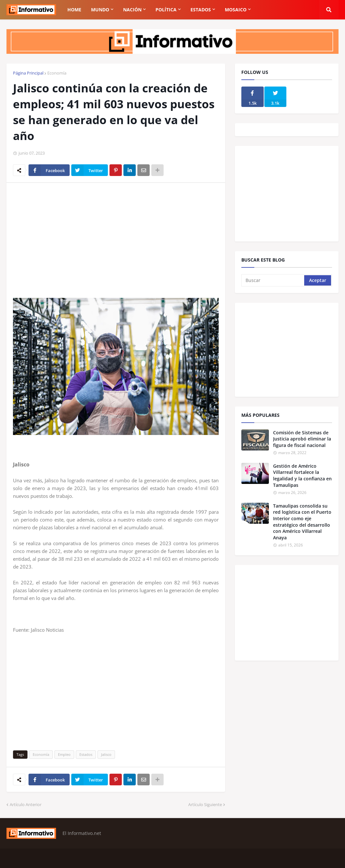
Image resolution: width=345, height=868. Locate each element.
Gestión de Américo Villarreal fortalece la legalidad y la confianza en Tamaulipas (302, 475)
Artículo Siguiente (205, 804)
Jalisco (106, 754)
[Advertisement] (116, 236)
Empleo (64, 754)
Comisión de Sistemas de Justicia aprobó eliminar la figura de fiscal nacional (302, 439)
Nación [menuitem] (132, 10)
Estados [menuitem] (201, 10)
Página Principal (28, 73)
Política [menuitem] (166, 10)
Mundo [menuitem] (100, 10)
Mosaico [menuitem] (236, 10)
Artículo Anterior (26, 804)
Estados (86, 754)
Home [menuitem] (74, 10)
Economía (57, 73)
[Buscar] (273, 280)
